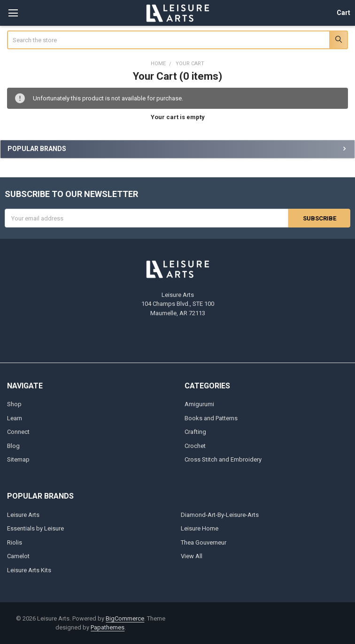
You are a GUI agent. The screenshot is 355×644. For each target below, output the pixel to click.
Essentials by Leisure (35, 528)
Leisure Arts (23, 515)
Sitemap (18, 459)
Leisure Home (200, 528)
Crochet (195, 446)
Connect (18, 432)
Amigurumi (199, 404)
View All (192, 556)
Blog (13, 446)
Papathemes (108, 627)
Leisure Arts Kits (29, 570)
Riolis (15, 542)
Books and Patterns (211, 418)
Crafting (195, 432)
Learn (15, 418)
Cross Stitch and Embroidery (223, 459)
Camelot (18, 556)
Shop (14, 404)
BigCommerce (125, 618)
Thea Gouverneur (204, 542)
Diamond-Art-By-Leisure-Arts (220, 515)
